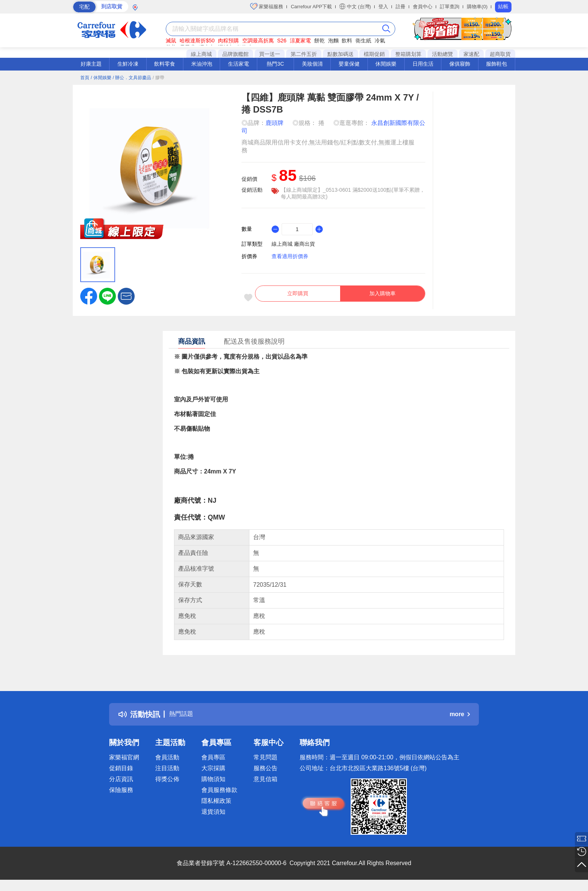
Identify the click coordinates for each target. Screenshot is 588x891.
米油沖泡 (202, 64)
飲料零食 (165, 64)
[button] (126, 296)
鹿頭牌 (274, 123)
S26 (282, 41)
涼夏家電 (300, 41)
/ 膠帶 (158, 78)
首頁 (85, 78)
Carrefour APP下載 (311, 7)
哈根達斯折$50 (197, 41)
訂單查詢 (450, 7)
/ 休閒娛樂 (101, 78)
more (460, 719)
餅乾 (319, 41)
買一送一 (270, 54)
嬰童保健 (349, 64)
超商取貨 (500, 54)
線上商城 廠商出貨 (293, 244)
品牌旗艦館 (235, 54)
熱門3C (275, 64)
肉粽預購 (228, 41)
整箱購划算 (408, 54)
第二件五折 (304, 54)
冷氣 (380, 41)
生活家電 (238, 64)
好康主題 (91, 64)
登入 (383, 7)
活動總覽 (442, 54)
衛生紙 (363, 41)
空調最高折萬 (258, 41)
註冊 (400, 7)
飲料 (347, 41)
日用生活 (423, 64)
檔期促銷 (374, 54)
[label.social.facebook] (89, 296)
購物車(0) (477, 7)
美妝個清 (312, 64)
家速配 (471, 54)
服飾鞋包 (496, 64)
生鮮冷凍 (128, 64)
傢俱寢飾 (460, 64)
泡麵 (333, 41)
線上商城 (201, 54)
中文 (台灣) (355, 6)
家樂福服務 (267, 6)
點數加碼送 (340, 54)
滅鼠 (171, 41)
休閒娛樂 (386, 64)
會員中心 (423, 7)
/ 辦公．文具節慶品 (132, 78)
